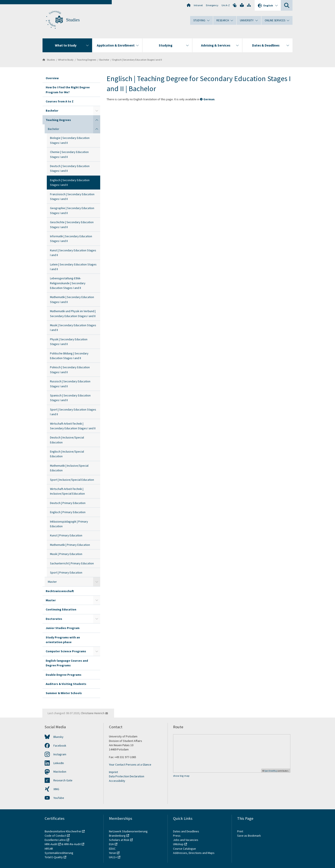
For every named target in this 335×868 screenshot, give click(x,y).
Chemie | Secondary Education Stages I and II (69, 154)
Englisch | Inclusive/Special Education (67, 454)
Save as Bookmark (249, 836)
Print (240, 831)
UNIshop (178, 844)
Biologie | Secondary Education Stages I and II (70, 140)
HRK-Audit (51, 844)
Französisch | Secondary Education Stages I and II (72, 197)
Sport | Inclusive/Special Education (72, 480)
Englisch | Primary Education (68, 512)
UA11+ (113, 857)
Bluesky (58, 737)
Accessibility (117, 781)
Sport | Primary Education (66, 572)
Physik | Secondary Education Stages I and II (69, 342)
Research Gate (63, 780)
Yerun (112, 853)
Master (52, 582)
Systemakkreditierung (59, 853)
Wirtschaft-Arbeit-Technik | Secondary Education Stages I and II (73, 426)
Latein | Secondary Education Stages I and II (73, 267)
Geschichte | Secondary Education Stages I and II (72, 224)
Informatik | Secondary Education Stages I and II (71, 239)
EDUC (112, 849)
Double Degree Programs (64, 675)
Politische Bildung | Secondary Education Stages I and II (69, 356)
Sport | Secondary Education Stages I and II (73, 412)
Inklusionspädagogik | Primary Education (69, 524)
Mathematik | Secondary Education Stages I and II (72, 299)
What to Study (66, 60)
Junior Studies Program (63, 628)
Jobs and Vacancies (186, 840)
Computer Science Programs (66, 651)
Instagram (60, 754)
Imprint (113, 772)
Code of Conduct (55, 836)
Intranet (198, 5)
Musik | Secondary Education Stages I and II (73, 328)
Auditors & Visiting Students (66, 684)
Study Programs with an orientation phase (63, 640)
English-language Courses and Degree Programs (67, 663)
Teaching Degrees (86, 60)
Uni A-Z (226, 5)
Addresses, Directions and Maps (194, 853)
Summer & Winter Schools (64, 693)
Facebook (60, 746)
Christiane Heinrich (93, 713)
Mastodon (60, 772)
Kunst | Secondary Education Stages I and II (73, 253)
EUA (111, 844)
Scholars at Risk (119, 840)
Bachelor (104, 60)
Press (177, 836)
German (209, 99)
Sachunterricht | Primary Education (72, 563)
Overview (52, 78)
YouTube (59, 798)
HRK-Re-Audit (72, 844)
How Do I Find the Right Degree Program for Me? (68, 90)
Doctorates (54, 619)
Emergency (212, 5)
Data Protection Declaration (127, 776)
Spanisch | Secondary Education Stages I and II (70, 398)
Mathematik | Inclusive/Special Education (69, 468)
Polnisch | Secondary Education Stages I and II (70, 370)
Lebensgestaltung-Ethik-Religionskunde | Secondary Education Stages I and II (68, 283)
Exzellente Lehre (55, 840)
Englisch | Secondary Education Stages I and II (137, 60)
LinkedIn (59, 763)
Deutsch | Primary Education (68, 503)
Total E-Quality (54, 857)
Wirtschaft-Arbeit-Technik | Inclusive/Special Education (67, 491)
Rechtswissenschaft (60, 591)
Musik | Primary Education (66, 554)
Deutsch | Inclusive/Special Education (67, 440)
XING (56, 789)
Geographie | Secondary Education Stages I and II (72, 210)
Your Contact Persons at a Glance (130, 765)
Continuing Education (61, 609)
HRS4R (49, 849)
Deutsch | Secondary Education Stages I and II (70, 168)
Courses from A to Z (60, 101)
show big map (181, 776)
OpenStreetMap (271, 771)
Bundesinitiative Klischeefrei (63, 831)
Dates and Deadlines (186, 831)
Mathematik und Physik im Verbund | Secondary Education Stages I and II (73, 313)
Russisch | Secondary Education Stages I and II (70, 384)
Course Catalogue (184, 849)
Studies (73, 20)
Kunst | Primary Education (66, 535)
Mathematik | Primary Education (70, 545)
